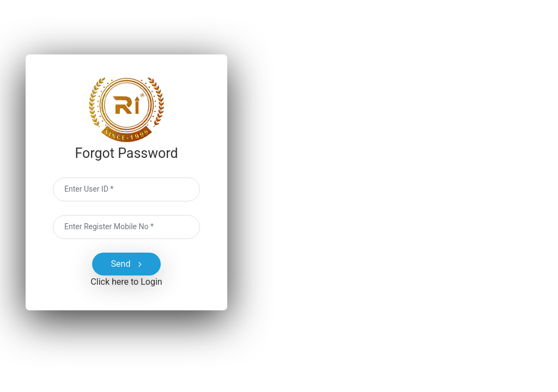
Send (127, 264)
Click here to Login (126, 282)
